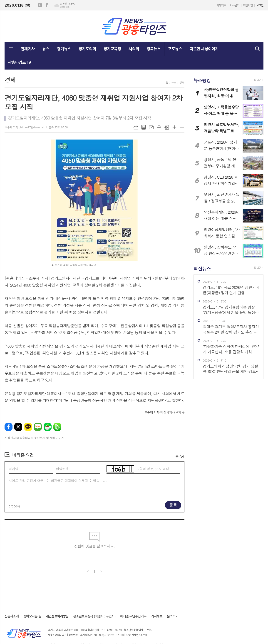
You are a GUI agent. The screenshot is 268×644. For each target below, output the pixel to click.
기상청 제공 (65, 7)
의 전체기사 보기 (163, 412)
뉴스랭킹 (202, 80)
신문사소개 (12, 617)
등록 (173, 505)
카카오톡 (28, 427)
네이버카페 (48, 427)
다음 (101, 572)
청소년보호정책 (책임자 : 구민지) (94, 617)
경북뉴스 (154, 49)
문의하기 (173, 617)
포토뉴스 (175, 49)
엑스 (18, 427)
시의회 (134, 49)
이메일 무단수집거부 (133, 617)
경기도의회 (87, 49)
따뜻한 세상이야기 (204, 49)
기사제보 (221, 5)
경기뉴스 (64, 49)
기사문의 (234, 5)
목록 (144, 127)
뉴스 (46, 49)
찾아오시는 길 (32, 617)
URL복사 (136, 127)
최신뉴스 (202, 268)
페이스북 (47, 5)
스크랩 (167, 127)
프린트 (159, 127)
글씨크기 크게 (174, 127)
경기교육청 (112, 49)
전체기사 (28, 49)
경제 (182, 82)
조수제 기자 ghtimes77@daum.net (24, 127)
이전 (88, 572)
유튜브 (40, 5)
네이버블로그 (38, 427)
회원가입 (248, 5)
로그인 (260, 5)
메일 (151, 127)
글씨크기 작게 (182, 127)
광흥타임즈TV (20, 62)
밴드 (57, 427)
